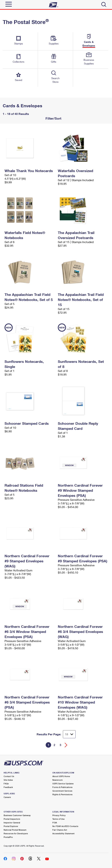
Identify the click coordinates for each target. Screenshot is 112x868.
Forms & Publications (62, 787)
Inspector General (12, 823)
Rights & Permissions (62, 794)
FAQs (6, 784)
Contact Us (9, 776)
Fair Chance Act (60, 830)
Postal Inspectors (12, 819)
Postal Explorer (11, 826)
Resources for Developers (16, 833)
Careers (7, 797)
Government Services (62, 791)
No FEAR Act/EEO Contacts (65, 826)
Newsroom (58, 780)
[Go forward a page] (66, 745)
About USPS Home (61, 776)
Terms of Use (58, 819)
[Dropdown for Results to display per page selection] (69, 734)
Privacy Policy (59, 815)
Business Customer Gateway (17, 815)
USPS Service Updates (63, 784)
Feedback (8, 787)
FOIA (55, 823)
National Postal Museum (15, 830)
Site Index (8, 780)
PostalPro (8, 837)
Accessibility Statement (63, 833)
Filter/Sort (53, 118)
